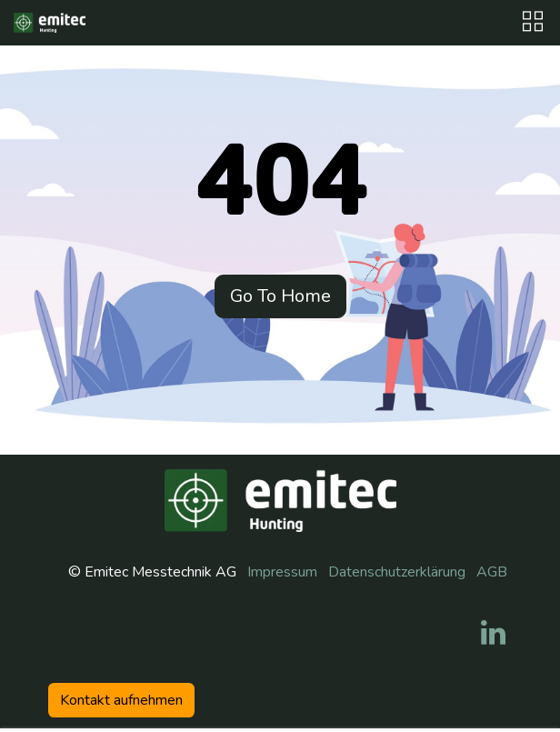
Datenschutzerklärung (397, 572)
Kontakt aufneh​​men (121, 700)
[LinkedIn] (493, 633)
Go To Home (280, 296)
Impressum (282, 572)
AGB (492, 572)
